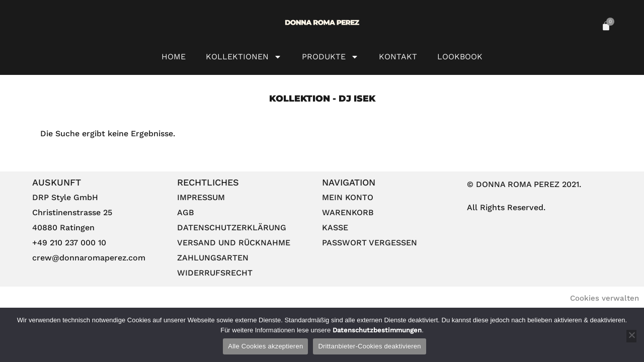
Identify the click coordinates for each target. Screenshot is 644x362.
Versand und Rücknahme (234, 243)
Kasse (335, 228)
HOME (174, 57)
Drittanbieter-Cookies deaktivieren (369, 346)
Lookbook (460, 57)
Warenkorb (348, 212)
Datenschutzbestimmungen (376, 330)
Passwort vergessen (370, 243)
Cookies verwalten (605, 298)
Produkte (330, 57)
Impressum (201, 197)
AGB (186, 212)
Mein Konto (348, 197)
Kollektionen (244, 57)
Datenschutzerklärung (232, 228)
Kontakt (398, 57)
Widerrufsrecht (215, 273)
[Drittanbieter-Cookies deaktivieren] (631, 336)
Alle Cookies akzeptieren (265, 346)
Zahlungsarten (213, 258)
